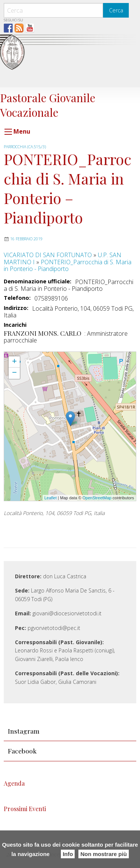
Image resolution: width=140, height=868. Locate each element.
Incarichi (15, 325)
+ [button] (14, 362)
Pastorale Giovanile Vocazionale (48, 105)
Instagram (24, 731)
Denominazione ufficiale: (38, 281)
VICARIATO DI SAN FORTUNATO (48, 255)
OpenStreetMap (97, 498)
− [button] (14, 373)
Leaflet (51, 498)
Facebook (22, 751)
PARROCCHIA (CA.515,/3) (25, 147)
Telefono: (17, 298)
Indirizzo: (16, 308)
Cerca (116, 10)
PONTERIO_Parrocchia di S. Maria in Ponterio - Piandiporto (68, 265)
